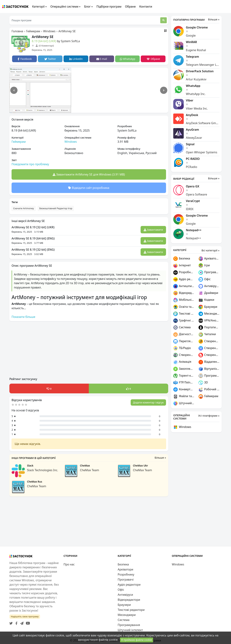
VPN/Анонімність (209, 321)
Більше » (160, 458)
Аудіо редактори (184, 279)
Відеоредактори (184, 293)
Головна (17, 31)
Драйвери (208, 293)
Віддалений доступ (209, 362)
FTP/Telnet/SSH (184, 383)
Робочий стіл (209, 389)
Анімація (182, 362)
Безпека (182, 259)
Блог (87, 6)
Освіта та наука (184, 307)
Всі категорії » (210, 250)
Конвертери (184, 389)
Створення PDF (209, 355)
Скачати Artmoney (24, 208)
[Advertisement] (89, 349)
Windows (49, 31)
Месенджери (209, 314)
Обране (130, 6)
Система (182, 327)
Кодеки (206, 300)
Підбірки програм (109, 6)
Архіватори (209, 259)
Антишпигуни (184, 286)
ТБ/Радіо (182, 348)
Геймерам (33, 31)
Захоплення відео (184, 369)
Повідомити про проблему (30, 164)
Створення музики (209, 341)
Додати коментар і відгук (148, 402)
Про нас (69, 564)
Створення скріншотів (209, 348)
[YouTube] (27, 622)
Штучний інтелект (184, 403)
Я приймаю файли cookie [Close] (136, 640)
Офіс (205, 279)
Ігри (204, 266)
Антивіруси (209, 286)
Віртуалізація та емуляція (209, 369)
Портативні (209, 327)
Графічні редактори (184, 321)
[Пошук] (164, 20)
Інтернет (182, 266)
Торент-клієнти (184, 376)
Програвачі (209, 272)
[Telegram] (21, 622)
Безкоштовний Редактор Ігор (56, 208)
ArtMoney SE (67, 31)
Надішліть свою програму (25, 617)
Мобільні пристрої (184, 300)
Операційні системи (64, 6)
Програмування (209, 376)
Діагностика (184, 334)
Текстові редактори (184, 314)
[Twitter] (11, 622)
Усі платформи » (209, 416)
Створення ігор (184, 355)
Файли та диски (184, 396)
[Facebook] (16, 622)
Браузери (208, 307)
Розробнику (184, 272)
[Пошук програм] (85, 20)
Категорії (38, 6)
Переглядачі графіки (184, 341)
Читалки (207, 334)
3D (203, 383)
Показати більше (23, 317)
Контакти (146, 6)
